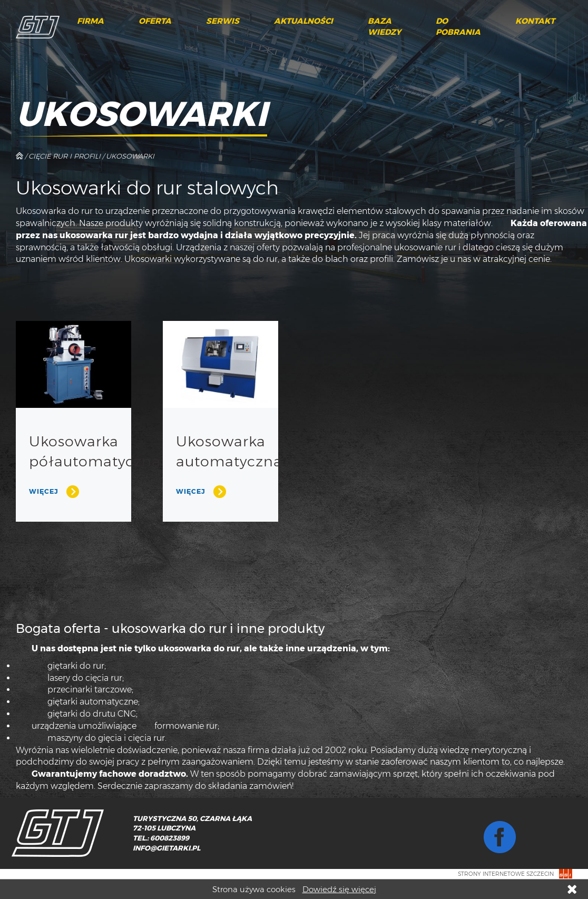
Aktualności (303, 21)
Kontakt (535, 21)
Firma (90, 21)
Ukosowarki (130, 156)
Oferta (155, 21)
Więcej (44, 491)
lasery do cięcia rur (85, 678)
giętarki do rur (76, 666)
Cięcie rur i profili (65, 156)
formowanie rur (186, 726)
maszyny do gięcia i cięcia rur (106, 738)
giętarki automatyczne (93, 702)
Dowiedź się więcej (339, 889)
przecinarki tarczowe (90, 690)
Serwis (223, 21)
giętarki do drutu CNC (92, 714)
